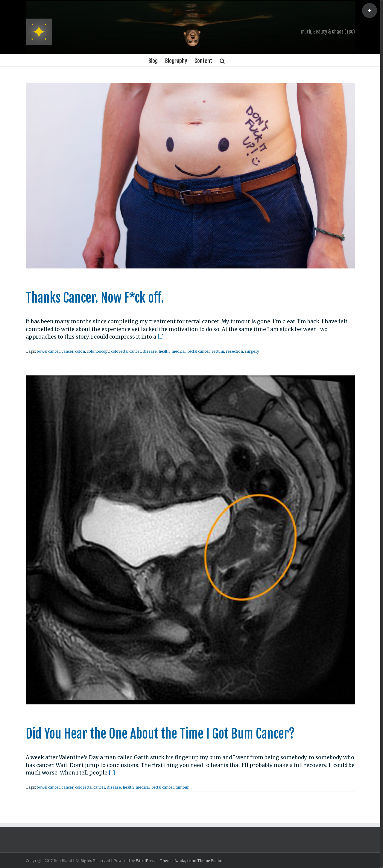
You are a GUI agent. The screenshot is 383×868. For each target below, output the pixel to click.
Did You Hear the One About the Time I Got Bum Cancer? (160, 734)
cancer (67, 351)
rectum (218, 351)
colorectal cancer (126, 351)
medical (178, 351)
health (164, 351)
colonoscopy (98, 351)
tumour (182, 787)
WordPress (146, 861)
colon (80, 351)
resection (234, 351)
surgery (252, 351)
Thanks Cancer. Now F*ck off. (95, 298)
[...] (161, 337)
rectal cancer (199, 351)
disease (150, 351)
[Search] (222, 60)
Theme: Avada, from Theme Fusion (192, 861)
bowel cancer (48, 351)
